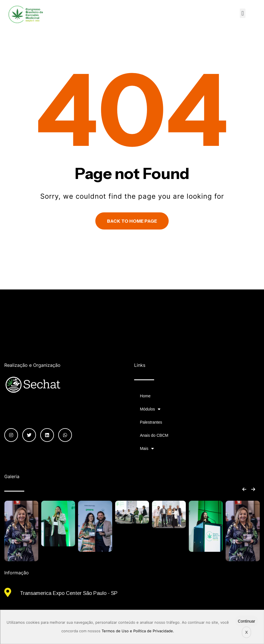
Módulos (150, 409)
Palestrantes (151, 422)
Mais (147, 448)
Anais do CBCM (154, 435)
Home (145, 396)
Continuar (246, 621)
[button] (242, 13)
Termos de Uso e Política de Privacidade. (138, 631)
